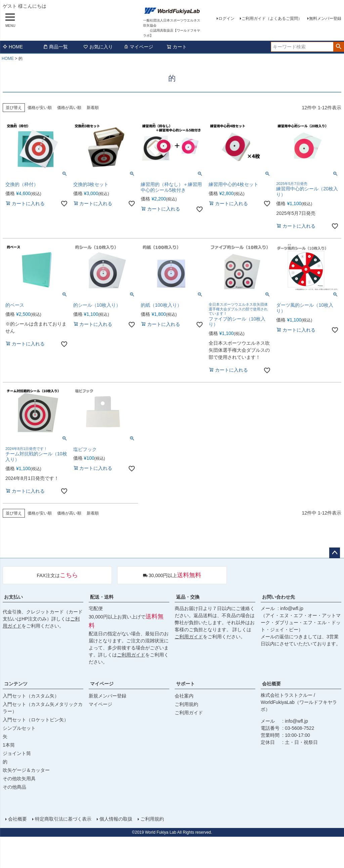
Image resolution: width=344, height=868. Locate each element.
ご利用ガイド (131, 655)
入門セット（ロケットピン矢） (36, 720)
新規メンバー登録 (107, 696)
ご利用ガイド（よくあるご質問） (272, 18)
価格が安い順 (40, 108)
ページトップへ (335, 553)
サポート (185, 684)
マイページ (138, 47)
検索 (338, 47)
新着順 (93, 108)
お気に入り (98, 47)
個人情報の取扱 (116, 819)
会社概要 (271, 684)
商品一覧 (55, 47)
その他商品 (14, 787)
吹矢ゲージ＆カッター (26, 770)
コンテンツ (16, 684)
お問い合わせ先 (278, 597)
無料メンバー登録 (325, 18)
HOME (13, 47)
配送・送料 (102, 597)
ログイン (226, 18)
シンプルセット (19, 728)
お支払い (13, 597)
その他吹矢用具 (19, 779)
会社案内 (184, 696)
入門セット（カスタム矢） (31, 696)
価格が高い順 (69, 108)
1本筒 (9, 745)
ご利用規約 (186, 704)
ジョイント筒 (17, 753)
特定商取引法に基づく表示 (63, 819)
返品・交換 (188, 597)
